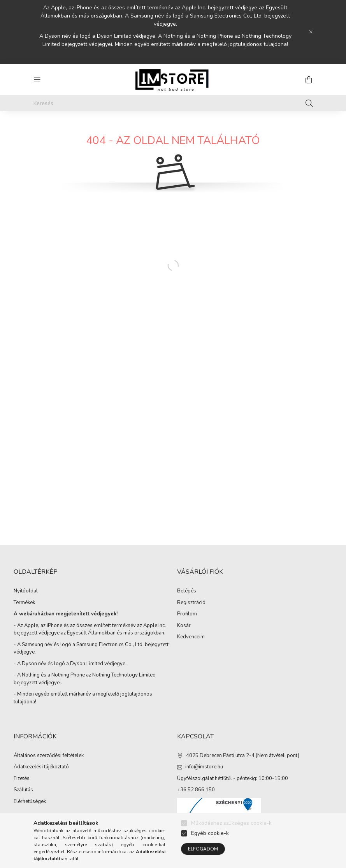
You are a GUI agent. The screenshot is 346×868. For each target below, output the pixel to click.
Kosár (184, 626)
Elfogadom (203, 849)
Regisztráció (191, 603)
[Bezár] (311, 32)
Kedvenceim (191, 637)
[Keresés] (173, 103)
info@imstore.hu (204, 767)
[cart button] (309, 80)
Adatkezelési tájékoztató (41, 767)
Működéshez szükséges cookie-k (231, 823)
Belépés (187, 591)
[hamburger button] (37, 80)
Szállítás (23, 790)
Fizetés (22, 779)
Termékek (24, 603)
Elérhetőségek (30, 802)
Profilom (187, 614)
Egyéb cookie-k (210, 833)
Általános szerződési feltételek (49, 756)
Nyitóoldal (26, 591)
